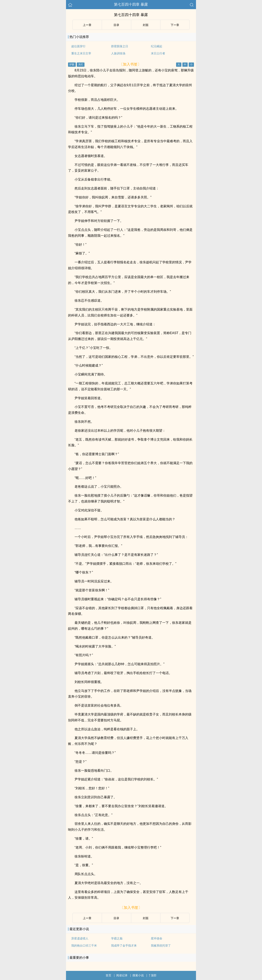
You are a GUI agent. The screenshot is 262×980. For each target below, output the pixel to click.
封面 (146, 25)
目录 (116, 25)
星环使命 (157, 938)
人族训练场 (118, 53)
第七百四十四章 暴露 (131, 4)
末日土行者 (158, 53)
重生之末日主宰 (81, 53)
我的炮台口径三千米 (84, 946)
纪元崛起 (157, 46)
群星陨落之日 (120, 46)
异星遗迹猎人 (80, 938)
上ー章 (87, 25)
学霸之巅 (117, 938)
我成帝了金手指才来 (124, 946)
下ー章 (175, 25)
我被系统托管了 (161, 946)
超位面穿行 (78, 46)
